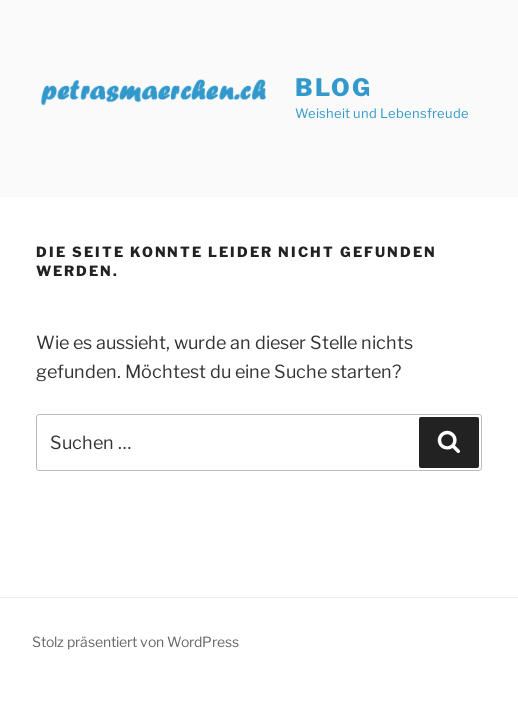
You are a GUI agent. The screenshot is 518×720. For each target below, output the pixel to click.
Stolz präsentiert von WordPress (135, 641)
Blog (333, 87)
